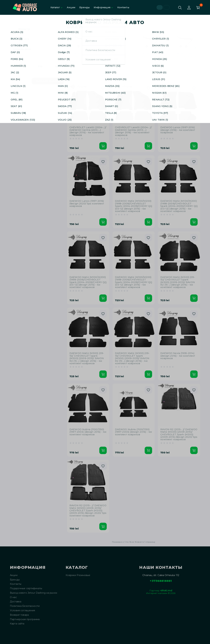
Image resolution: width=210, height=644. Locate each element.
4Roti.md (166, 590)
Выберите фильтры (48, 81)
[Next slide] (195, 47)
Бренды (84, 7)
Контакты (123, 7)
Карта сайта (17, 624)
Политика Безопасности (25, 606)
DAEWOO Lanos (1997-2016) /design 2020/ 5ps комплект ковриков (87, 204)
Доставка (16, 602)
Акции (71, 7)
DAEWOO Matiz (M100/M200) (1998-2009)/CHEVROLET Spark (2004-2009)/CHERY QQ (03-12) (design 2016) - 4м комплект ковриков (134, 206)
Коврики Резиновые (27, 20)
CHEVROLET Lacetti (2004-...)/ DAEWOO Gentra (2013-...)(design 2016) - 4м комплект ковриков (88, 131)
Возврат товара (19, 615)
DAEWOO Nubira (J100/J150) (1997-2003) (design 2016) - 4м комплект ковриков (88, 432)
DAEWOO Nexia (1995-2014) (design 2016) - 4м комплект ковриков (178, 356)
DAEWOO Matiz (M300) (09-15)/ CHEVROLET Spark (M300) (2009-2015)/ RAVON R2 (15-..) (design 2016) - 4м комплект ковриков (178, 282)
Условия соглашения (23, 611)
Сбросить (22, 81)
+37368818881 (161, 581)
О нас (13, 597)
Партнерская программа (25, 619)
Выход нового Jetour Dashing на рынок (34, 593)
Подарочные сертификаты (26, 588)
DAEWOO (51, 20)
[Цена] (22, 66)
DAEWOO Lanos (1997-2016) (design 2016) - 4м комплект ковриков (178, 130)
